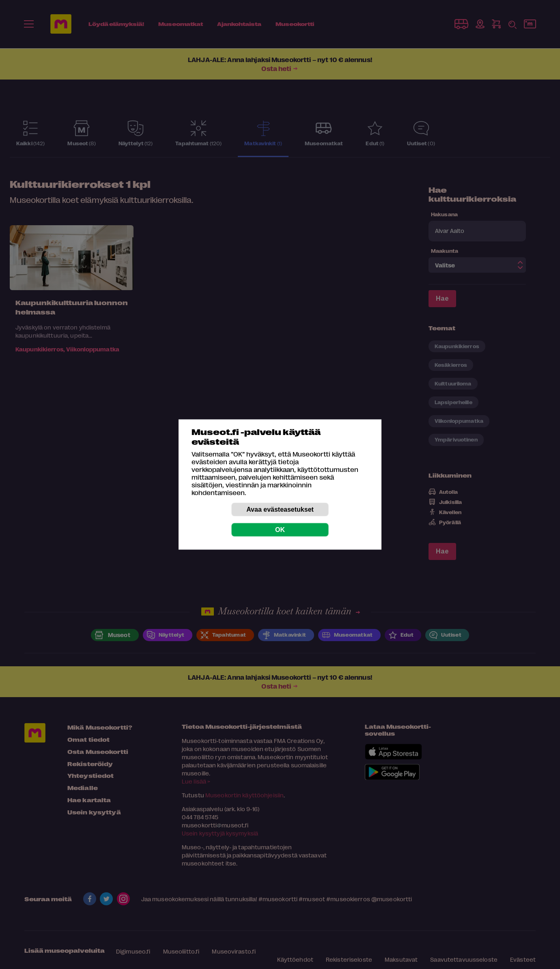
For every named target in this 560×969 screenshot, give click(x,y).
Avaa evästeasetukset (280, 509)
